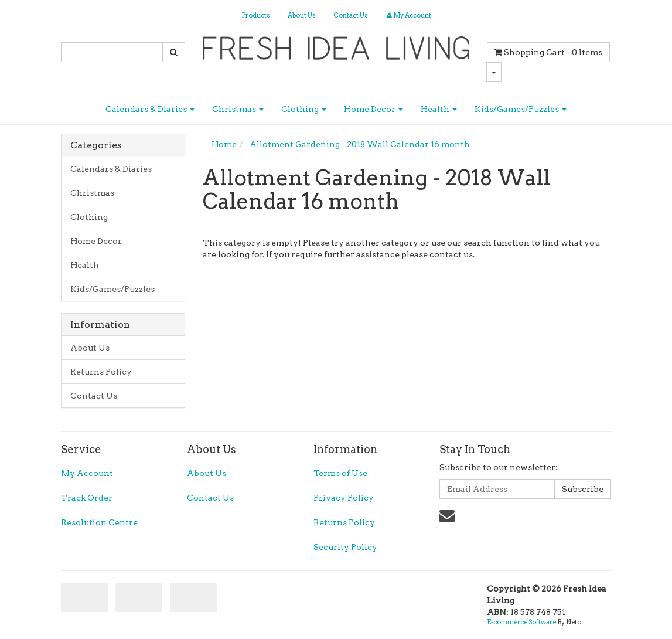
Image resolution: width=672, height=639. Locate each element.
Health (439, 109)
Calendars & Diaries (150, 109)
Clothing (304, 109)
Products (256, 15)
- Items (548, 52)
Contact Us (351, 15)
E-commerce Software (521, 622)
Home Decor (373, 109)
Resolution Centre (99, 522)
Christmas (238, 109)
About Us (302, 15)
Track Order (87, 498)
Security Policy (345, 547)
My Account (87, 473)
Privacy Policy (344, 498)
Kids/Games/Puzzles (521, 109)
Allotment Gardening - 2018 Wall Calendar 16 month (360, 144)
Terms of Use (340, 473)
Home (224, 144)
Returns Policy (101, 372)
